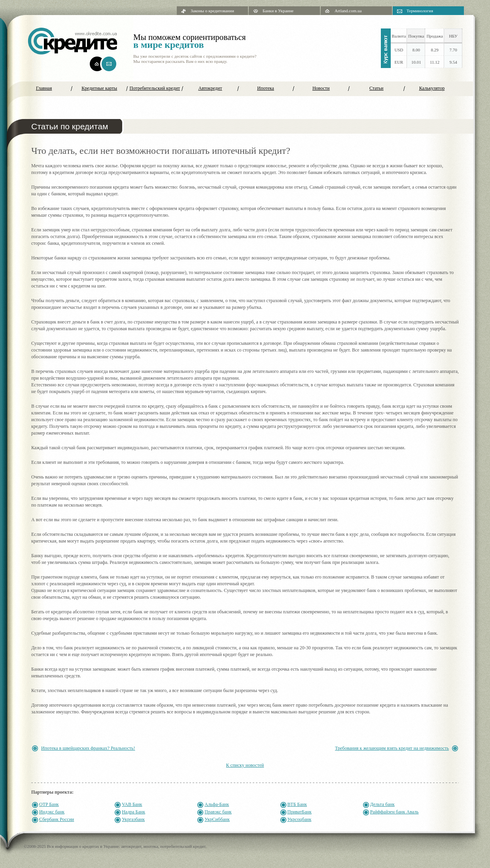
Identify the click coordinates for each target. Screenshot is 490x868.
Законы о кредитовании (212, 11)
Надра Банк (133, 812)
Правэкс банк (218, 812)
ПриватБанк (300, 812)
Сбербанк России (57, 819)
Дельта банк (382, 804)
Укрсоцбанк (300, 819)
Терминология (420, 11)
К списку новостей (245, 765)
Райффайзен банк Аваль (394, 812)
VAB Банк (132, 804)
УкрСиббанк (217, 819)
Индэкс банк (52, 812)
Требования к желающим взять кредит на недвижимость (392, 748)
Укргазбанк (133, 819)
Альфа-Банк (217, 804)
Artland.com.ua (348, 11)
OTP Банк (49, 804)
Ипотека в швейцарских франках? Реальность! (88, 748)
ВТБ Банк (297, 804)
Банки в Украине (278, 11)
